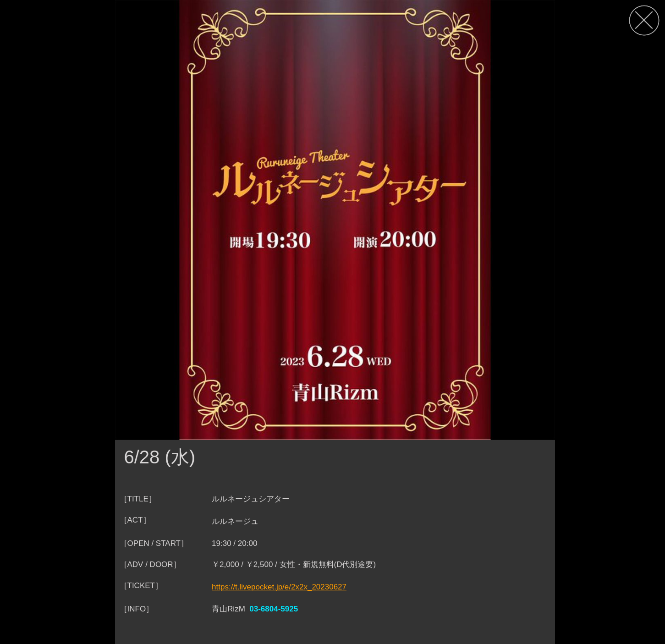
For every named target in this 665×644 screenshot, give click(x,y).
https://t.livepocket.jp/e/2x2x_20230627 (279, 587)
